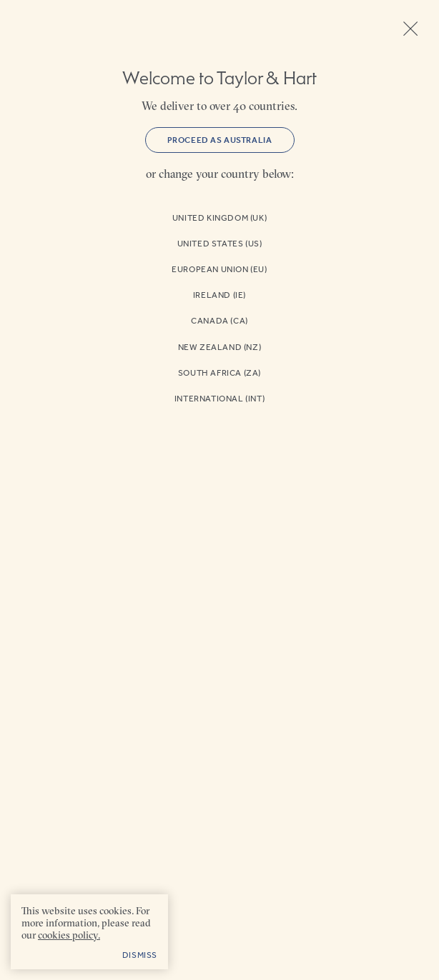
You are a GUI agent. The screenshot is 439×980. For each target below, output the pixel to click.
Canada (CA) (219, 321)
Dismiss (140, 955)
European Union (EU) (219, 269)
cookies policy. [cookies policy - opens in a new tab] (69, 935)
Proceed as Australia (220, 140)
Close (410, 29)
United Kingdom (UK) (219, 218)
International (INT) (219, 399)
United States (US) (220, 244)
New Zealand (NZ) (220, 347)
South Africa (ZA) (219, 373)
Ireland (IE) (219, 295)
